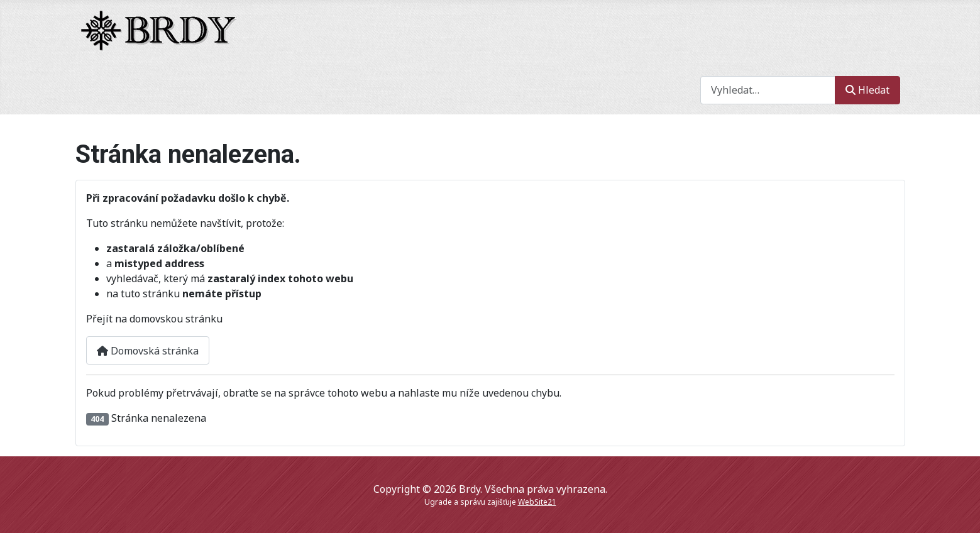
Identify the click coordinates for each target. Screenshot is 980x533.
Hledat (867, 90)
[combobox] (768, 90)
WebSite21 (537, 502)
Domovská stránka (148, 351)
